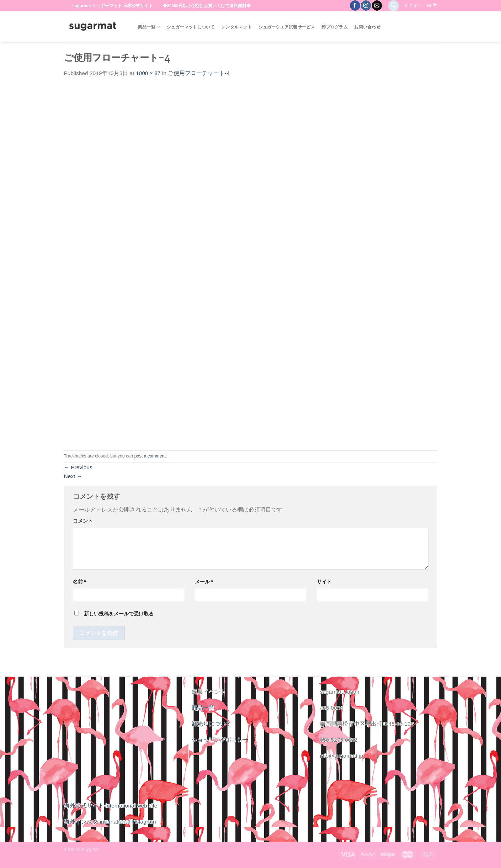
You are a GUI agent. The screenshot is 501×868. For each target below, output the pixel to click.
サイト (324, 582)
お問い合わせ (367, 27)
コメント (83, 521)
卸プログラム (335, 27)
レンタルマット (236, 27)
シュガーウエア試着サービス (287, 27)
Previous (78, 467)
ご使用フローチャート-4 (199, 73)
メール (204, 582)
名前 (79, 582)
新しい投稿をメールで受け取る (119, 614)
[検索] (393, 6)
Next (73, 476)
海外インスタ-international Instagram (110, 822)
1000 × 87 (148, 73)
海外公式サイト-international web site (111, 806)
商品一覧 (149, 27)
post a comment (150, 456)
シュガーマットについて (191, 27)
